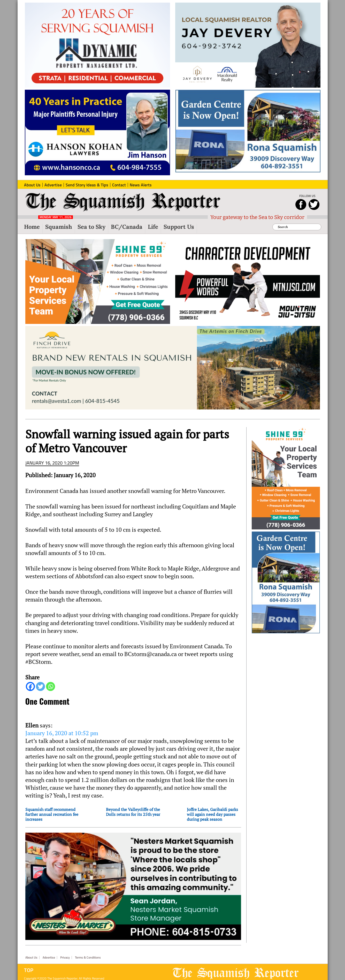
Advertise (49, 958)
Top (29, 970)
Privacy (65, 958)
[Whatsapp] (51, 686)
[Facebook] (30, 686)
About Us (31, 958)
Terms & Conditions (88, 958)
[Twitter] (40, 686)
